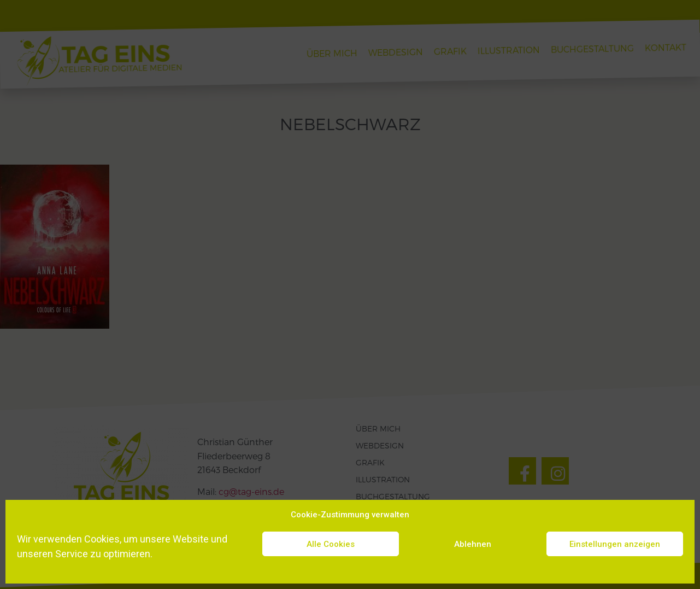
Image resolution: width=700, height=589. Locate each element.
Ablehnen (473, 544)
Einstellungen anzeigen (615, 544)
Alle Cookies (331, 544)
